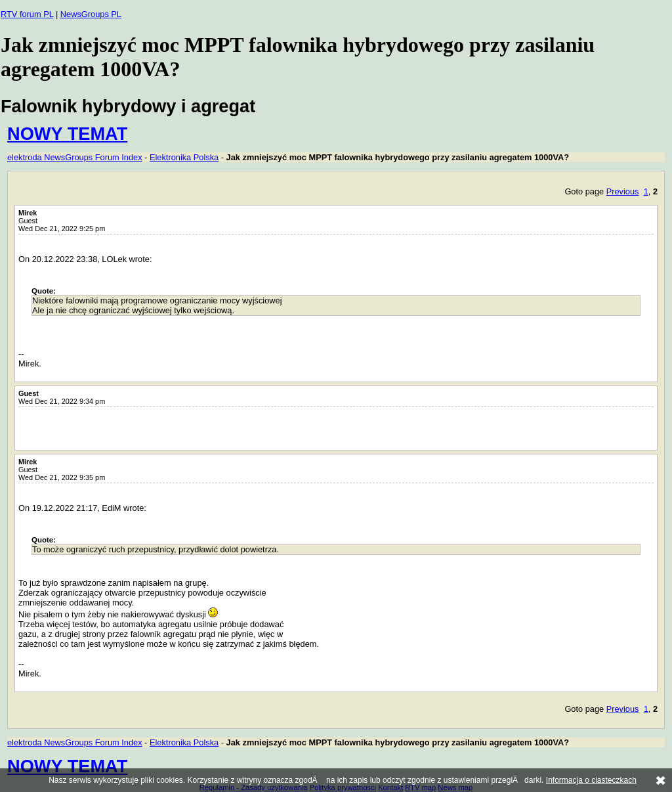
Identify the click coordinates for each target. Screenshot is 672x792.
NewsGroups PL (91, 14)
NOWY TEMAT (67, 134)
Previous (623, 191)
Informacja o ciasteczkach (591, 780)
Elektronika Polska (184, 157)
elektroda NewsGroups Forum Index (75, 157)
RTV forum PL (27, 14)
